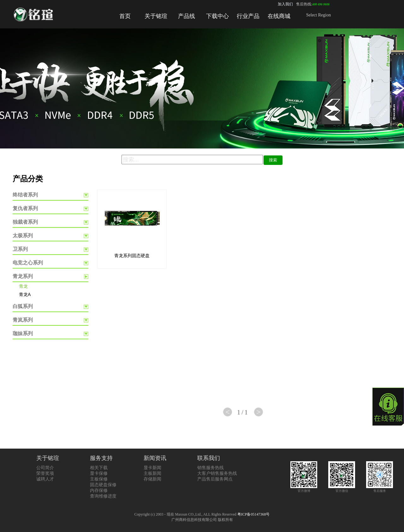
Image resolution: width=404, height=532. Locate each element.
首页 (125, 16)
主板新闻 (152, 473)
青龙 (23, 286)
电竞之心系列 (28, 263)
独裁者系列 (25, 222)
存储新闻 (152, 479)
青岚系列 (23, 320)
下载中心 (217, 16)
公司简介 (45, 468)
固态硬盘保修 (103, 485)
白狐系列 (23, 306)
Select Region (318, 15)
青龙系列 (23, 276)
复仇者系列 (25, 208)
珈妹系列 (23, 333)
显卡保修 (99, 473)
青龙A (25, 294)
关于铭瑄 (156, 16)
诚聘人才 (45, 479)
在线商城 (279, 16)
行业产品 (248, 16)
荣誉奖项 (45, 473)
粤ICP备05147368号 (254, 514)
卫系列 (20, 249)
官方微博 (304, 489)
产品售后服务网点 (215, 479)
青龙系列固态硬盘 (132, 256)
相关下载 (99, 468)
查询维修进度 (103, 496)
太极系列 (23, 236)
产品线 (187, 16)
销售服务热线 (211, 468)
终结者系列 (25, 195)
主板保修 (99, 479)
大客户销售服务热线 (217, 473)
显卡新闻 (152, 468)
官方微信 (342, 489)
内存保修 (99, 490)
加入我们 (285, 4)
